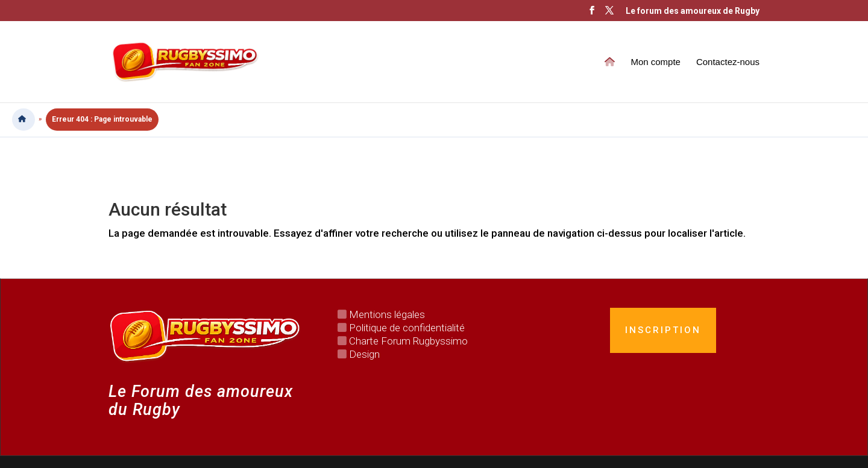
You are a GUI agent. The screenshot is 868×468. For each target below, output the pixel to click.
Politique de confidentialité (407, 328)
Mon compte (656, 62)
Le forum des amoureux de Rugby (693, 11)
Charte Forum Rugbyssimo (408, 341)
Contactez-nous (728, 62)
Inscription (663, 330)
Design (364, 354)
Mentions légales (387, 314)
